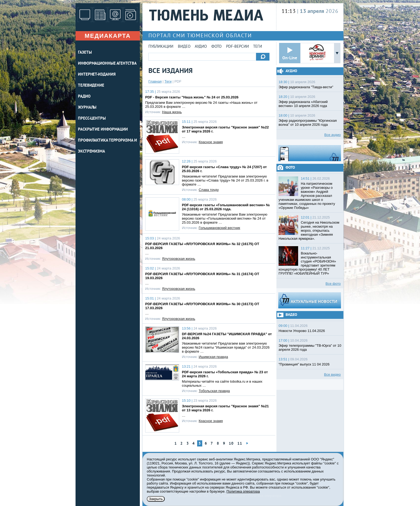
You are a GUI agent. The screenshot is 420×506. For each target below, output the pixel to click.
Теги (258, 47)
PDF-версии (237, 47)
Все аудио (333, 135)
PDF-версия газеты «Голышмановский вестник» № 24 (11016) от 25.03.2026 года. (226, 207)
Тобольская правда (214, 391)
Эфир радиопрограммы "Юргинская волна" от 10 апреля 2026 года (308, 123)
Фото (216, 47)
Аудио (201, 47)
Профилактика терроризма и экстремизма (107, 146)
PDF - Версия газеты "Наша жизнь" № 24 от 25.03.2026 (192, 97)
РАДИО (84, 97)
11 (240, 444)
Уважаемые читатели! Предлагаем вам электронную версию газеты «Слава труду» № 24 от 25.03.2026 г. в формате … (225, 180)
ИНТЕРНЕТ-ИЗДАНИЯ (97, 75)
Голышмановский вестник (220, 228)
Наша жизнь (172, 112)
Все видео (332, 374)
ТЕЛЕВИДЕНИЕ (91, 86)
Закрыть (156, 499)
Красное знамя (211, 142)
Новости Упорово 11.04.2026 (302, 331)
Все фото (333, 284)
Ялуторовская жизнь (179, 259)
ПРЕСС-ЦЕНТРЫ (92, 119)
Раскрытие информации (103, 130)
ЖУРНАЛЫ (87, 108)
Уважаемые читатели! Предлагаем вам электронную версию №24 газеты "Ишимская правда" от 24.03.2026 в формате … (226, 347)
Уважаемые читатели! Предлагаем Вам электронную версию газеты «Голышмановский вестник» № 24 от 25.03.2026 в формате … (225, 218)
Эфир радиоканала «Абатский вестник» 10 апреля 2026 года (303, 104)
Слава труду (209, 190)
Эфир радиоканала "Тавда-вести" (306, 87)
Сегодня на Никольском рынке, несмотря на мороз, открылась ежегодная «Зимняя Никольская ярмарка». (309, 230)
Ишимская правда (213, 357)
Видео (184, 47)
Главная (155, 81)
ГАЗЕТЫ (85, 53)
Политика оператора (243, 491)
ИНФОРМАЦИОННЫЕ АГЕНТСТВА (107, 64)
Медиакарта (108, 36)
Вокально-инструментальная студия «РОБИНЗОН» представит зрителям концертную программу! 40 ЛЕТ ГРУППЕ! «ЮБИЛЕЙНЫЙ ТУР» (307, 263)
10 (231, 444)
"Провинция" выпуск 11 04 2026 (304, 364)
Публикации (161, 47)
